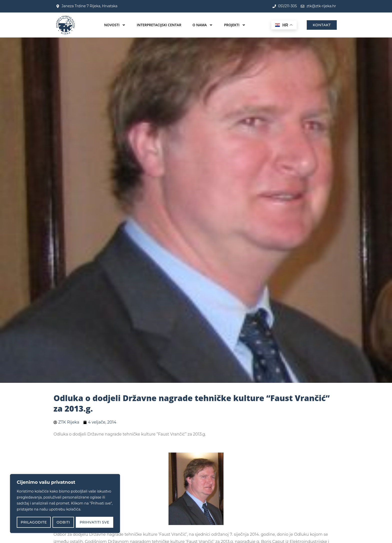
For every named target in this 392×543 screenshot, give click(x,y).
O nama (203, 25)
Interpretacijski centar (159, 25)
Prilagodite (34, 522)
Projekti (235, 25)
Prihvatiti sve (95, 522)
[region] (65, 504)
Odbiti (63, 522)
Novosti (115, 25)
